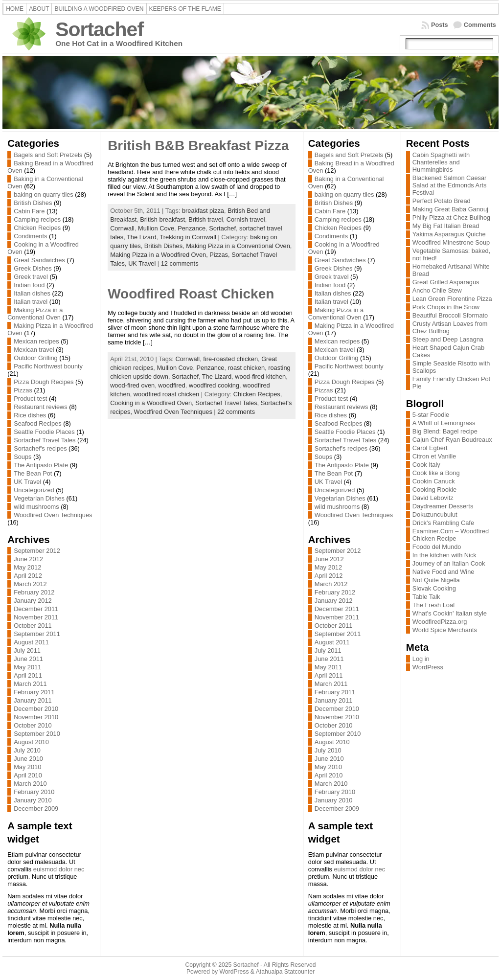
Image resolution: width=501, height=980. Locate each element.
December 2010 (36, 709)
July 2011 (27, 650)
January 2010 (33, 800)
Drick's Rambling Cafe (443, 523)
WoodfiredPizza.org (440, 622)
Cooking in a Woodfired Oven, (153, 403)
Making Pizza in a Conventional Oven (35, 314)
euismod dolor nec (59, 869)
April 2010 (28, 775)
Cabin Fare (29, 211)
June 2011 (28, 659)
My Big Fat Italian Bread (446, 226)
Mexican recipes (36, 341)
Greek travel (31, 277)
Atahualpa (269, 972)
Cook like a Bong (436, 473)
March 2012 (30, 584)
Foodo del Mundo (437, 547)
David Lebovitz (433, 498)
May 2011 (27, 667)
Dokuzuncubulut (435, 514)
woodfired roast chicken (166, 394)
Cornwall (122, 228)
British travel (205, 219)
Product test (30, 399)
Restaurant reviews (41, 407)
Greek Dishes (33, 268)
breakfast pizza (203, 211)
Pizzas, (220, 255)
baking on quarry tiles (44, 194)
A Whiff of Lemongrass (444, 423)
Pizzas (23, 390)
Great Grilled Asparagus (446, 282)
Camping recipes (37, 219)
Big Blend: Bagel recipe (445, 431)
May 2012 (27, 567)
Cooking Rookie (434, 490)
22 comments (236, 412)
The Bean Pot (33, 473)
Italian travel (31, 302)
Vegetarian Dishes (39, 498)
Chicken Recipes (37, 228)
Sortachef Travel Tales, (228, 403)
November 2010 (36, 717)
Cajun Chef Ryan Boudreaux (452, 440)
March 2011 (30, 684)
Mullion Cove (156, 228)
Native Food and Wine (444, 572)
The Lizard (141, 237)
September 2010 (37, 734)
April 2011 (28, 675)
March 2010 (30, 784)
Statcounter (299, 972)
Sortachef (99, 29)
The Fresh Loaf (434, 605)
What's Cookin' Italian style (450, 613)
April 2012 (28, 576)
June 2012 (28, 559)
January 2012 (33, 601)
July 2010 (27, 750)
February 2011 (34, 692)
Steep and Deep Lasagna (448, 339)
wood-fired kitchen (260, 376)
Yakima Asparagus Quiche (449, 234)
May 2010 (27, 767)
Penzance (192, 228)
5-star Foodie (431, 415)
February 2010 (34, 792)
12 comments (180, 263)
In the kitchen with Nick (444, 555)
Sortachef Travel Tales (45, 440)
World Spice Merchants (445, 630)
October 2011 (33, 626)
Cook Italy (426, 465)
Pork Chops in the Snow (446, 307)
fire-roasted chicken (230, 359)
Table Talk (426, 597)
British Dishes (33, 203)
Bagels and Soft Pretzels (48, 155)
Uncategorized (34, 490)
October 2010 (33, 725)
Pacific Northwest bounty (48, 366)
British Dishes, (165, 246)
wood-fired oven (132, 385)
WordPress (428, 667)
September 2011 (37, 634)
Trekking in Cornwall (188, 237)
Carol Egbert (430, 448)
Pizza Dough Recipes (44, 382)
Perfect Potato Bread (442, 201)
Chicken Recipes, (258, 394)
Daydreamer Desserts (443, 506)
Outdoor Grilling (36, 358)
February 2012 (34, 592)
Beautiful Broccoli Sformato (450, 315)
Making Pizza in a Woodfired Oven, (160, 255)
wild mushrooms (36, 507)
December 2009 (36, 809)
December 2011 (36, 609)
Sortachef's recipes (40, 448)
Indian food (29, 285)
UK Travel (27, 482)
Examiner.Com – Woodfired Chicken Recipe (451, 535)
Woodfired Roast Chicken (191, 294)
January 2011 (33, 700)
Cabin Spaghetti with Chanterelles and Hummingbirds (441, 162)
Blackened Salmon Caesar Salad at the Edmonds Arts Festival (450, 185)
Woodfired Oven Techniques (53, 515)
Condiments (30, 236)
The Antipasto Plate (41, 465)
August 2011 (31, 642)
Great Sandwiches (39, 260)
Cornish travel (246, 219)
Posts (440, 25)
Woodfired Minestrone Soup (451, 242)
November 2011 (36, 617)
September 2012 (37, 551)
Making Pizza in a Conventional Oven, (239, 246)
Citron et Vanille (434, 456)
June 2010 (28, 759)
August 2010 (31, 742)
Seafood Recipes (37, 423)
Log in (421, 659)
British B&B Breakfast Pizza (198, 146)
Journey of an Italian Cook (449, 563)
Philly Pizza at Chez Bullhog (451, 217)
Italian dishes (32, 293)
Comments (480, 25)
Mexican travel (34, 350)
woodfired (172, 385)
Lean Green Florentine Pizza (452, 299)
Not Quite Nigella (436, 580)
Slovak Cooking (434, 588)
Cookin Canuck (434, 481)
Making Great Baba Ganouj (450, 209)
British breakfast (162, 219)
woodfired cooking (214, 385)
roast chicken (246, 368)
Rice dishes (30, 415)
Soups (23, 457)
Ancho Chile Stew (437, 290)
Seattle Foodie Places (44, 432)
